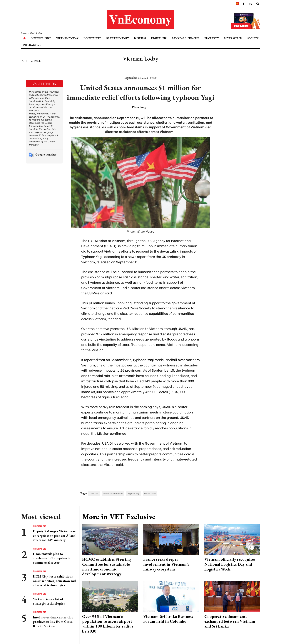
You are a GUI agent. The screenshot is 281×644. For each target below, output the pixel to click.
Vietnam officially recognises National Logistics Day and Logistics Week (230, 564)
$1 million (94, 494)
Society (253, 38)
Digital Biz (159, 38)
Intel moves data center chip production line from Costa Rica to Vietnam (53, 622)
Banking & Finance (185, 38)
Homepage (31, 61)
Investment (92, 38)
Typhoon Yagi (133, 494)
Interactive (32, 45)
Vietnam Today (67, 38)
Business (140, 38)
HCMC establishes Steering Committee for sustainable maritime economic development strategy (107, 567)
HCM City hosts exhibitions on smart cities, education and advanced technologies (54, 581)
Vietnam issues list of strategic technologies (49, 601)
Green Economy (117, 38)
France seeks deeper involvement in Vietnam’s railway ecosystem (166, 564)
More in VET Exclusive (119, 517)
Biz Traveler (233, 38)
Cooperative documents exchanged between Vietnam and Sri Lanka (230, 621)
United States (150, 494)
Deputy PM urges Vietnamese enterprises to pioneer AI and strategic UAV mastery (54, 535)
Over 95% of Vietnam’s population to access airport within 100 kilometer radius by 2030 (108, 624)
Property (211, 38)
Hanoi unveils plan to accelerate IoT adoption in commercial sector (52, 558)
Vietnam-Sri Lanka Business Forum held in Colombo (168, 619)
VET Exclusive (41, 38)
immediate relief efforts (113, 494)
